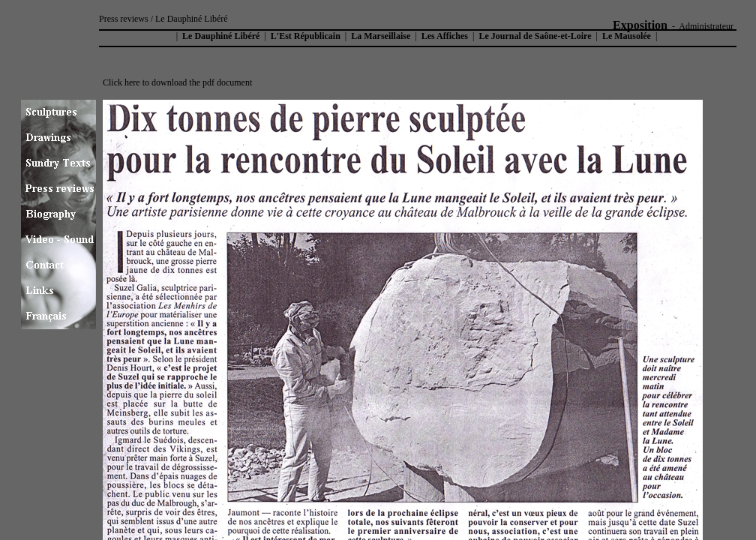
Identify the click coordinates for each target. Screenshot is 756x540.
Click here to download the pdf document (177, 82)
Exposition (640, 25)
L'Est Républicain (306, 36)
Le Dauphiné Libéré (220, 36)
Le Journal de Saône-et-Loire (535, 36)
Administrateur (706, 26)
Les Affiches (445, 36)
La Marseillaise (381, 36)
